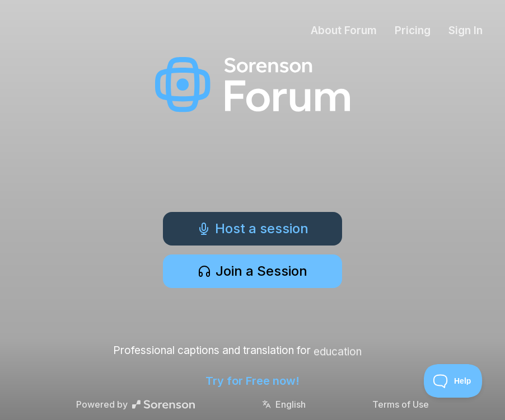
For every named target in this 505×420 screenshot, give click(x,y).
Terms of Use (401, 404)
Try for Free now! (252, 381)
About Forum (344, 30)
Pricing (413, 30)
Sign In (466, 30)
